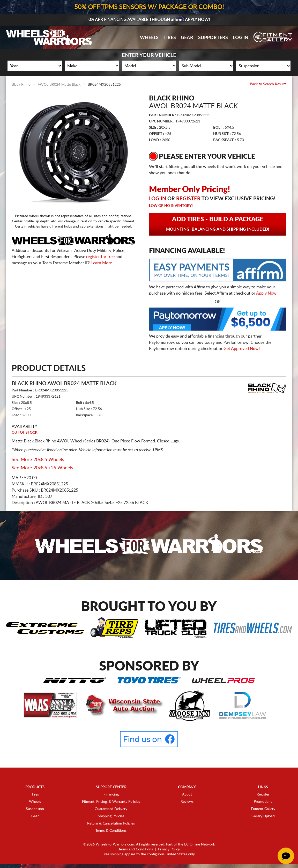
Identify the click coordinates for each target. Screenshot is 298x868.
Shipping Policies (111, 816)
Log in (158, 199)
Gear (187, 38)
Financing (111, 794)
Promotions (263, 802)
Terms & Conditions (111, 831)
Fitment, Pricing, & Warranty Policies (111, 802)
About (187, 794)
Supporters (213, 38)
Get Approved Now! (242, 349)
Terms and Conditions (136, 849)
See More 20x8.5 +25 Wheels (42, 468)
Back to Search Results (268, 84)
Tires (170, 38)
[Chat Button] (286, 856)
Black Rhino (21, 85)
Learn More (102, 263)
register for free (100, 257)
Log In (241, 38)
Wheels (149, 38)
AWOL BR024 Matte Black (59, 85)
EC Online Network (200, 844)
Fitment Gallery (263, 809)
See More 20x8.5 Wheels (38, 460)
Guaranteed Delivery (111, 809)
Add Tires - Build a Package (218, 224)
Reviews (187, 802)
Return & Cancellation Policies (111, 823)
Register (188, 199)
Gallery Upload (263, 816)
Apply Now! (267, 293)
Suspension (35, 809)
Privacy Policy (169, 849)
